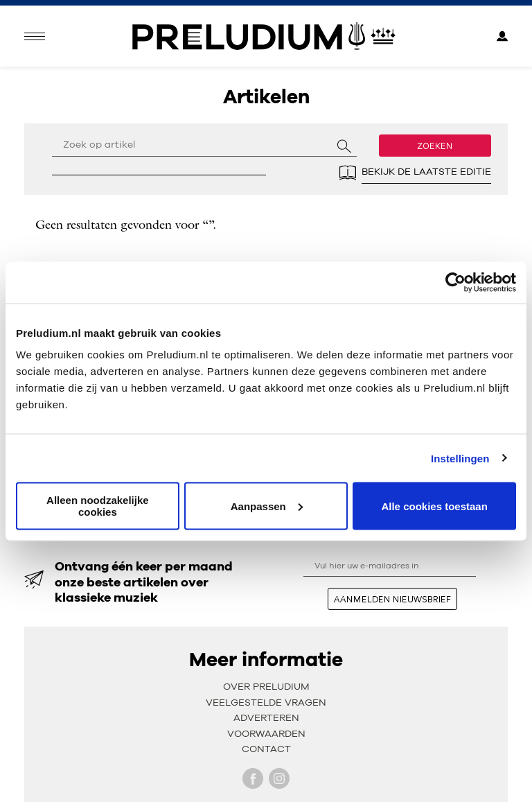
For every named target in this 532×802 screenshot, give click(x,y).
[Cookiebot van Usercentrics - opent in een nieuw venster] (455, 282)
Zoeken (435, 146)
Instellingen (460, 458)
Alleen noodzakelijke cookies (98, 506)
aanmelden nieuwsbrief (392, 599)
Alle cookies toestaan (434, 506)
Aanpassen (267, 506)
